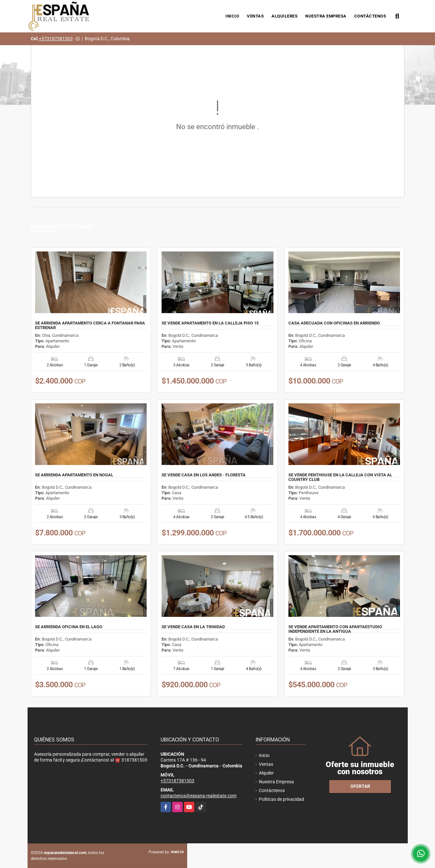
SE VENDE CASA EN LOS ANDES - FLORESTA (204, 475)
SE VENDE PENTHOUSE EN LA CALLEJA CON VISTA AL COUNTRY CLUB (340, 477)
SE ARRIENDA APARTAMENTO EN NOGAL (74, 475)
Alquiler (266, 773)
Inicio (232, 16)
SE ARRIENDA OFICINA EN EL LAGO (69, 627)
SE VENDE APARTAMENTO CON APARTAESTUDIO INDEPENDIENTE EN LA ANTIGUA (335, 629)
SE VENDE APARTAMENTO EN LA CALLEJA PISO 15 (210, 323)
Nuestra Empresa (326, 16)
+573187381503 (56, 39)
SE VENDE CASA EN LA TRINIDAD (193, 627)
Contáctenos (370, 16)
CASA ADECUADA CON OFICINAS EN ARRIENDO (334, 323)
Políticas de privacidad (281, 799)
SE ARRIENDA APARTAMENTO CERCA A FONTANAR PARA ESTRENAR (90, 325)
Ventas (255, 16)
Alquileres (284, 16)
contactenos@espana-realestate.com (199, 796)
